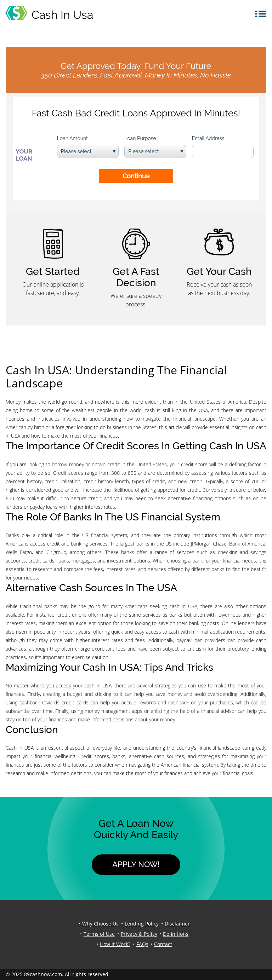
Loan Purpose (140, 138)
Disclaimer (177, 924)
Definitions (176, 934)
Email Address (208, 138)
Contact (163, 944)
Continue (136, 176)
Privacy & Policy (139, 934)
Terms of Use (99, 934)
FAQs (142, 944)
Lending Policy (142, 924)
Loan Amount (72, 138)
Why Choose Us (100, 924)
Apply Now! (136, 864)
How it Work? (115, 944)
